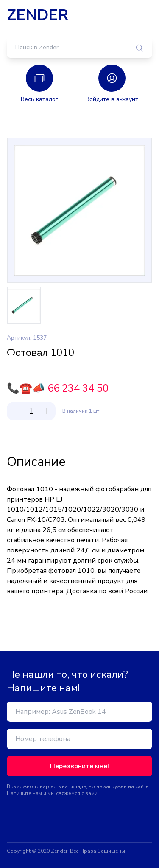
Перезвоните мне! (79, 766)
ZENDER (38, 15)
